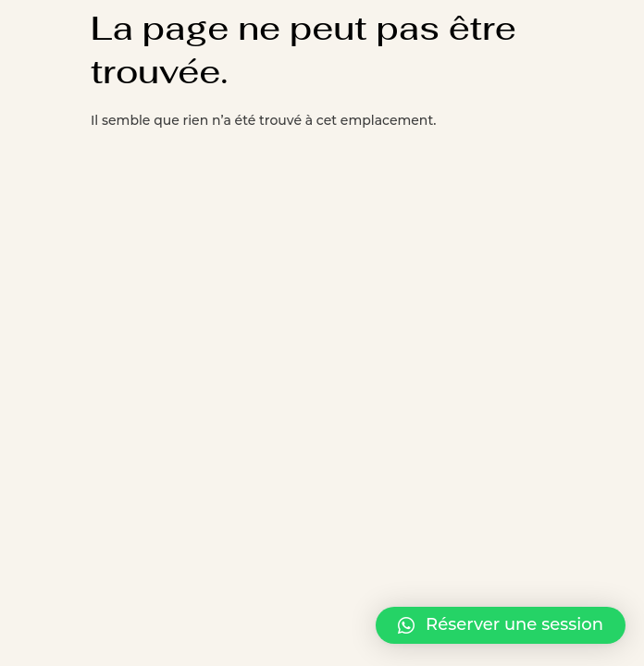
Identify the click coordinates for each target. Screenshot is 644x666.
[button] (501, 625)
